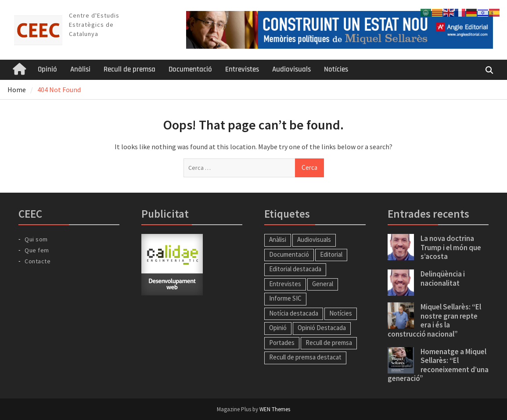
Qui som (36, 239)
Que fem (37, 250)
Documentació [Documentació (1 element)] (289, 254)
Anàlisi (80, 69)
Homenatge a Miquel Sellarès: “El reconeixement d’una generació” (438, 365)
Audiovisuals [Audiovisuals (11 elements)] (314, 239)
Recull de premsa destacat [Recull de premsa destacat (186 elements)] (305, 357)
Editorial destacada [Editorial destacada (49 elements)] (295, 269)
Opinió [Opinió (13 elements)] (278, 328)
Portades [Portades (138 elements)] (282, 343)
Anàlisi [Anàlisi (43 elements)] (278, 239)
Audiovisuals (291, 69)
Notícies (336, 69)
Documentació (190, 69)
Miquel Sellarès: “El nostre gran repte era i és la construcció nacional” (434, 320)
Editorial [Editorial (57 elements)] (331, 254)
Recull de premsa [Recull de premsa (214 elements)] (329, 343)
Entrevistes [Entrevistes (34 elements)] (285, 284)
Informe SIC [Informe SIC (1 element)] (285, 298)
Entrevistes (242, 69)
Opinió (47, 69)
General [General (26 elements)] (323, 284)
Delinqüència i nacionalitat (443, 278)
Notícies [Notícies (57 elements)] (341, 313)
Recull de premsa (129, 69)
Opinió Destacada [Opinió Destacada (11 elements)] (322, 328)
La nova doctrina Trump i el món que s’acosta (451, 247)
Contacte (38, 261)
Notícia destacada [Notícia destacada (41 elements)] (294, 313)
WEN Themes (275, 409)
